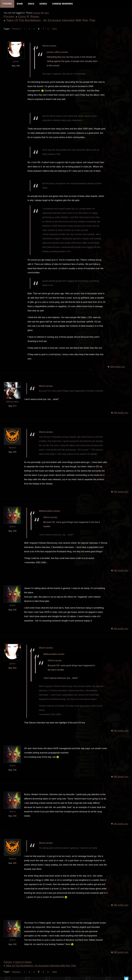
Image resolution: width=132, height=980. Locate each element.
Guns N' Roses (29, 17)
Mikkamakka (12, 402)
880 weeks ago (118, 367)
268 (15, 531)
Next (54, 29)
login (46, 13)
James (16, 62)
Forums (9, 17)
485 (15, 452)
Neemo (12, 448)
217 (15, 406)
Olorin (12, 527)
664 (18, 66)
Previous (16, 29)
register (37, 13)
